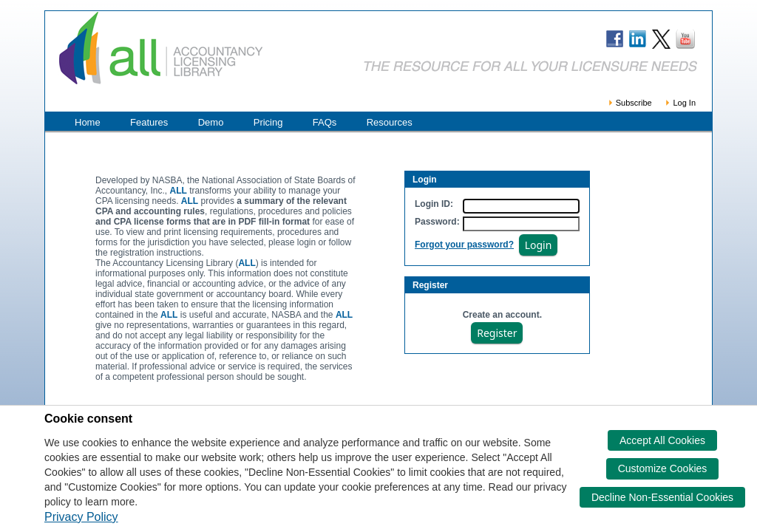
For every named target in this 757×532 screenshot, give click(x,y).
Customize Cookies (663, 468)
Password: (437, 222)
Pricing (268, 122)
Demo (211, 122)
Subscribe (629, 103)
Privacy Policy (81, 517)
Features (149, 122)
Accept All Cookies (662, 440)
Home (88, 122)
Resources (390, 122)
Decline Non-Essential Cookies (662, 497)
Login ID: (434, 204)
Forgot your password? (464, 245)
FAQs (325, 122)
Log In (680, 103)
